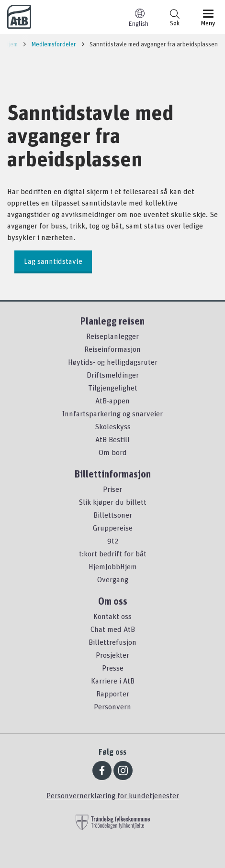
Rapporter (113, 694)
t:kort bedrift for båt (113, 553)
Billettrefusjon (112, 642)
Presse (113, 668)
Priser (112, 489)
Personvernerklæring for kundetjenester (113, 795)
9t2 (113, 541)
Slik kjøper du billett (112, 502)
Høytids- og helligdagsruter (113, 362)
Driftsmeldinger (113, 375)
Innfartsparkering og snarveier (112, 413)
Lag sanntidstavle (53, 261)
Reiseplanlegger (112, 336)
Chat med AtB (113, 629)
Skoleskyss (113, 426)
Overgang (113, 579)
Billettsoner (113, 515)
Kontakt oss (112, 616)
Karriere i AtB (113, 681)
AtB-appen (112, 401)
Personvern (112, 706)
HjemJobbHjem (113, 566)
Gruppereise (113, 528)
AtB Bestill (112, 439)
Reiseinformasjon (112, 349)
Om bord (113, 452)
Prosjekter (112, 655)
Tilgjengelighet (113, 388)
